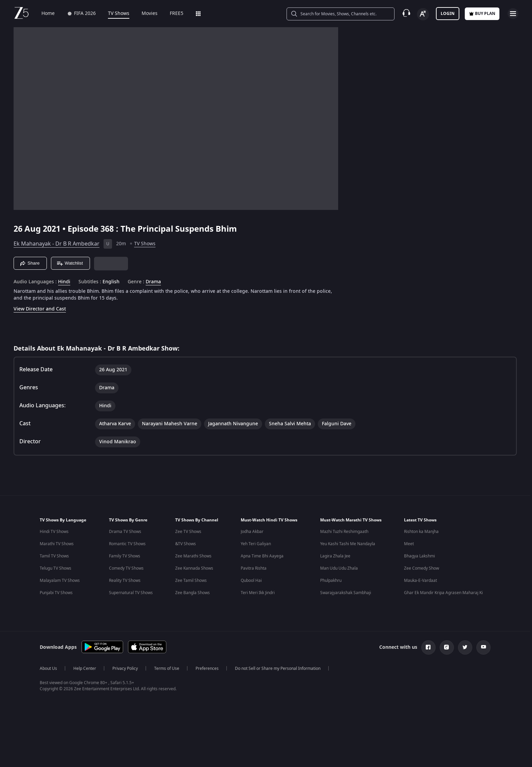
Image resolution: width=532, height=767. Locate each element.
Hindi (64, 282)
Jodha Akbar (252, 532)
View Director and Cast (40, 309)
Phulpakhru (331, 581)
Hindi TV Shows (54, 532)
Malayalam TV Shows (60, 581)
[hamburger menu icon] (513, 14)
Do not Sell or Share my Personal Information (278, 668)
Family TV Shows (125, 556)
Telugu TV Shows (56, 568)
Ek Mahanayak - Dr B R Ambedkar (57, 244)
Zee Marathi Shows (193, 556)
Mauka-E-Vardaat (420, 581)
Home (43, 14)
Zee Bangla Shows (192, 593)
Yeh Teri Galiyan (256, 544)
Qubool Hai (251, 581)
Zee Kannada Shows (194, 568)
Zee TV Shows (188, 532)
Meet (409, 544)
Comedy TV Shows (126, 568)
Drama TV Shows (125, 532)
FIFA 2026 (77, 14)
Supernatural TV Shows (131, 593)
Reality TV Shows (125, 581)
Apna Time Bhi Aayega (262, 556)
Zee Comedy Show (421, 568)
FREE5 (172, 14)
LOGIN (448, 14)
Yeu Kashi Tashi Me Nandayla (348, 544)
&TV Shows (186, 544)
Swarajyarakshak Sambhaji (346, 593)
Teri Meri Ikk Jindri (258, 593)
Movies (145, 14)
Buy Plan (482, 14)
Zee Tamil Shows (191, 581)
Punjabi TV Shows (56, 593)
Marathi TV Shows (57, 544)
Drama (153, 282)
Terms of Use (167, 668)
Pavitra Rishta (254, 568)
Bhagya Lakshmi (419, 556)
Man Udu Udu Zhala (339, 568)
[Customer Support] (406, 14)
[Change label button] (423, 14)
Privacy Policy (125, 668)
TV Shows (114, 14)
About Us (48, 668)
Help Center (85, 668)
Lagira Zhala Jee (335, 556)
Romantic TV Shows (127, 544)
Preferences (207, 668)
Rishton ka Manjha (421, 532)
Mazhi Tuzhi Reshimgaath (344, 532)
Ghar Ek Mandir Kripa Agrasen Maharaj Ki (443, 593)
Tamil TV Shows (54, 556)
